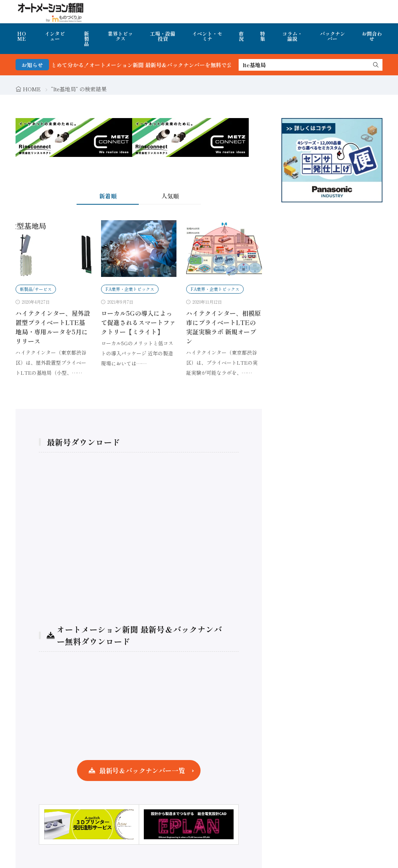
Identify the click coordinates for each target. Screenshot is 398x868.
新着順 (108, 196)
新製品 (86, 39)
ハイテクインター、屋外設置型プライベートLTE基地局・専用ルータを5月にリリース (53, 327)
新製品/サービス (36, 289)
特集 (263, 36)
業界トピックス (120, 36)
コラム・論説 (292, 36)
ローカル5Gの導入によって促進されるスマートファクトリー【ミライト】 (138, 322)
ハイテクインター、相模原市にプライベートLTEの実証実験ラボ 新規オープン (223, 327)
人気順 (170, 196)
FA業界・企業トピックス (130, 289)
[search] (376, 65)
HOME (22, 36)
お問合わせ (372, 36)
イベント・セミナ (207, 36)
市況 (241, 36)
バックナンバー (333, 36)
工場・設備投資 (163, 36)
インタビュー (55, 36)
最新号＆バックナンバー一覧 (142, 770)
